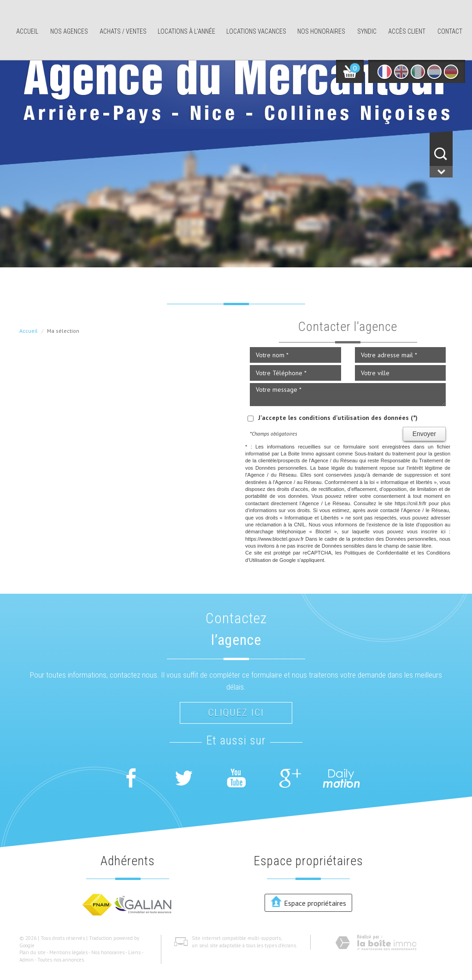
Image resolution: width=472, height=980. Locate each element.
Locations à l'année (186, 31)
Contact (450, 31)
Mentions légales (68, 952)
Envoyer (424, 434)
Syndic (367, 31)
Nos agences (69, 31)
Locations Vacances (256, 31)
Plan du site (32, 952)
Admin (27, 960)
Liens (134, 952)
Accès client (407, 31)
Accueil (27, 31)
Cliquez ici (236, 713)
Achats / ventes (123, 31)
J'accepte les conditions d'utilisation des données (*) (338, 418)
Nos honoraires (321, 31)
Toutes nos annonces (61, 960)
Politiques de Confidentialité (376, 553)
